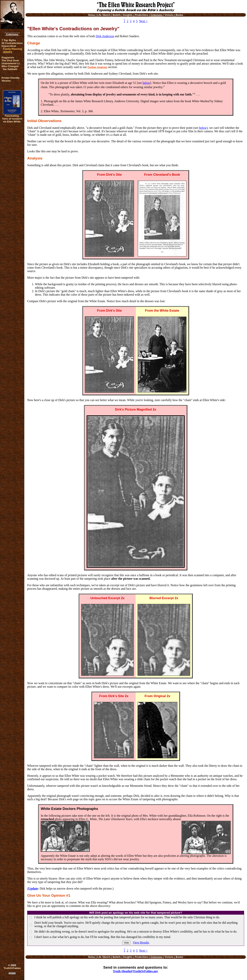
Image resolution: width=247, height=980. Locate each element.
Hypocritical (9, 46)
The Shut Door (10, 60)
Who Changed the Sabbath (10, 68)
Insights (128, 15)
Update (33, 888)
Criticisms (12, 34)
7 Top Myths (9, 40)
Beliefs (117, 15)
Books (179, 15)
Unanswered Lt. (11, 63)
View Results (141, 942)
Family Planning (13, 49)
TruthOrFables (12, 968)
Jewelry (8, 52)
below (146, 83)
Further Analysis (97, 67)
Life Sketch (104, 15)
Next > (143, 21)
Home (91, 15)
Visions (169, 15)
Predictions (142, 15)
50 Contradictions (12, 43)
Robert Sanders (129, 36)
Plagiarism (8, 58)
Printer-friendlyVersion (11, 79)
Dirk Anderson (105, 36)
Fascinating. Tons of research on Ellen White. (12, 119)
